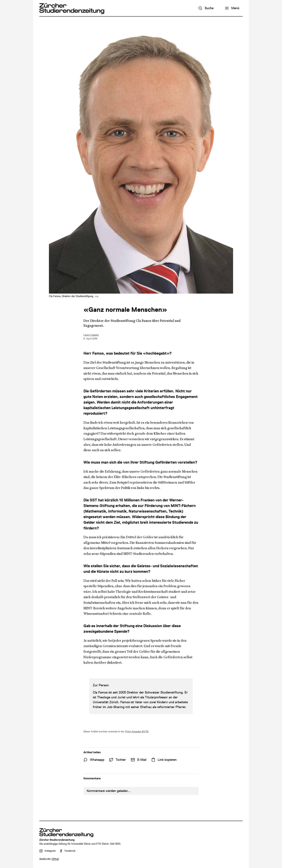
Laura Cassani (91, 335)
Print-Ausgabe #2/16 (137, 731)
